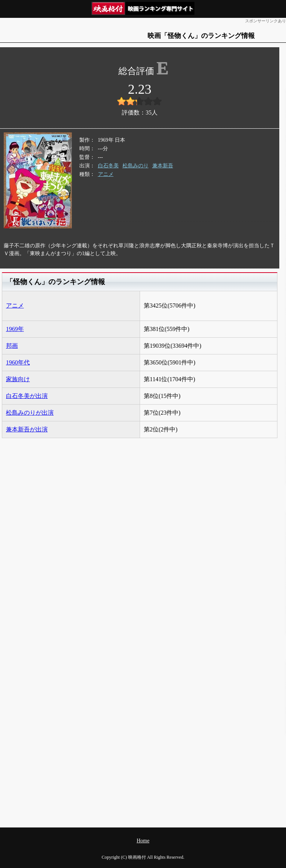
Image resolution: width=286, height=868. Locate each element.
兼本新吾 (163, 166)
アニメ (106, 174)
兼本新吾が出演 (27, 429)
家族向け (18, 379)
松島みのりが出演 (30, 413)
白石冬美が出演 (27, 396)
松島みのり (136, 166)
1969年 (15, 329)
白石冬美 (108, 166)
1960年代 (18, 362)
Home (143, 841)
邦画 (12, 346)
